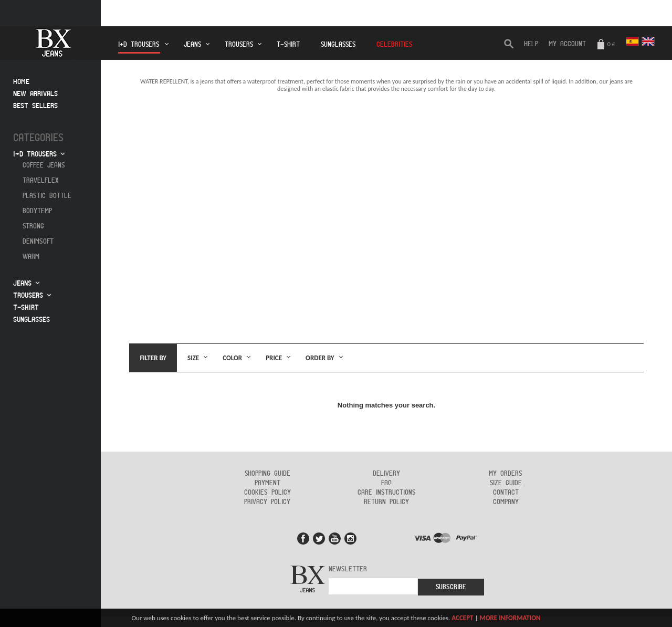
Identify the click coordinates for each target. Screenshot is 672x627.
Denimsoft (38, 242)
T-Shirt (288, 45)
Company (506, 502)
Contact (506, 493)
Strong (33, 226)
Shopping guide (267, 474)
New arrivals (35, 94)
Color (232, 358)
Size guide (506, 483)
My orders (506, 474)
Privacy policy (267, 502)
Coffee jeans (44, 165)
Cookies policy (267, 493)
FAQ (386, 483)
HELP (531, 44)
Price (274, 358)
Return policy (386, 502)
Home (21, 82)
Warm (31, 257)
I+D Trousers (139, 48)
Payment (267, 483)
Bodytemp (37, 211)
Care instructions (387, 493)
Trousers (239, 45)
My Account (567, 44)
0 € (606, 45)
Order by (320, 358)
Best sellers (35, 106)
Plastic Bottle (47, 196)
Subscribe (451, 587)
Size (193, 358)
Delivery (386, 474)
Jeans (192, 45)
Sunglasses (338, 45)
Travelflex (41, 181)
